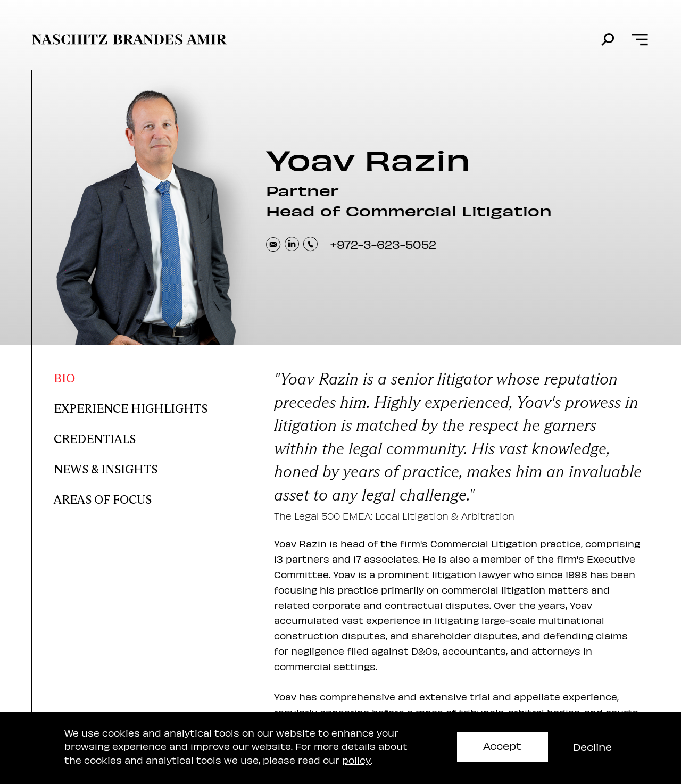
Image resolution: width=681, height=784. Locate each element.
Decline (592, 747)
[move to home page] (129, 39)
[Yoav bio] (140, 376)
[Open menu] (640, 40)
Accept (502, 745)
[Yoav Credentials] (140, 436)
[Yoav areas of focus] (140, 497)
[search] (608, 40)
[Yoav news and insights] (140, 467)
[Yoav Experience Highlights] (140, 406)
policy (356, 760)
